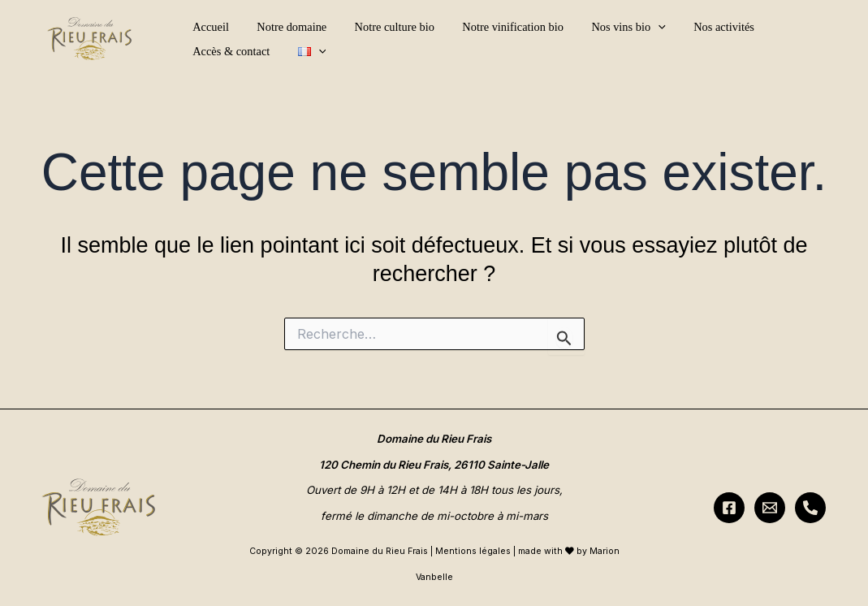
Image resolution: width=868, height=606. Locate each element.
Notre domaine (285, 27)
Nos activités (699, 27)
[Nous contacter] (770, 508)
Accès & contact (791, 27)
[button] (638, 27)
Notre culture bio (383, 27)
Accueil (208, 27)
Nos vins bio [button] (608, 27)
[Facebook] (729, 508)
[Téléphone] (810, 508)
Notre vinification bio (497, 27)
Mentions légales (473, 551)
